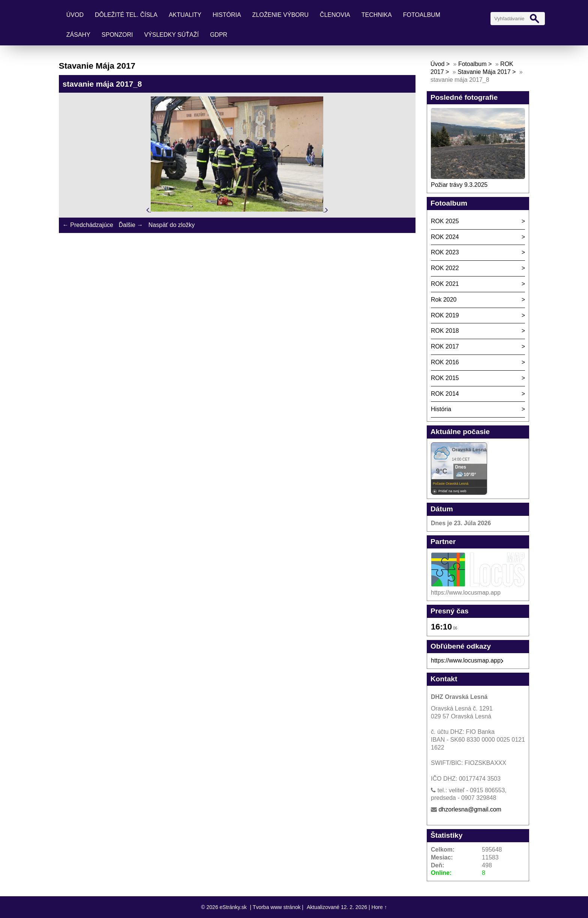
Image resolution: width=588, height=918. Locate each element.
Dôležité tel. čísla (126, 15)
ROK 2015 (445, 378)
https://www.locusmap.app (467, 660)
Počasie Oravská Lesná (451, 484)
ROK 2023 (445, 252)
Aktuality (185, 15)
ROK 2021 (445, 284)
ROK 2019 (445, 315)
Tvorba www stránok (277, 907)
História (227, 15)
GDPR (219, 35)
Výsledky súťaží (171, 35)
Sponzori (117, 35)
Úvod (75, 15)
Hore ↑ (379, 907)
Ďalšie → (131, 225)
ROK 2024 (445, 237)
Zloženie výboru (280, 15)
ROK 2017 (445, 346)
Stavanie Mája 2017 (484, 72)
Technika (377, 15)
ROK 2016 (445, 362)
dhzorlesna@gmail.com (470, 809)
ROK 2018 (445, 331)
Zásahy (78, 35)
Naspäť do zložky (172, 225)
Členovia (335, 15)
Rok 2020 (444, 300)
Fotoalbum (422, 15)
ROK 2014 (445, 394)
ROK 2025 (445, 221)
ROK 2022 (445, 268)
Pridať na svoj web (452, 491)
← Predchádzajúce (88, 225)
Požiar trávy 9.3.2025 (459, 185)
